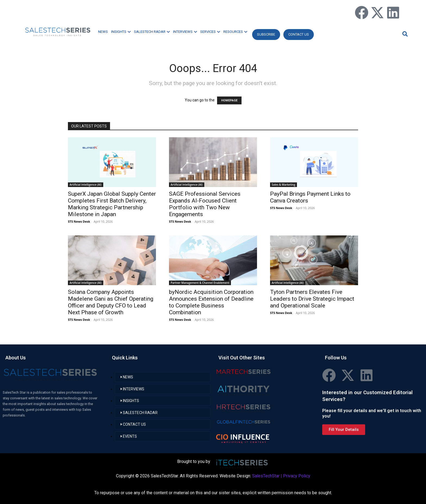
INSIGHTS (121, 32)
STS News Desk (79, 221)
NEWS (103, 32)
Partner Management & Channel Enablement (200, 283)
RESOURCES (235, 32)
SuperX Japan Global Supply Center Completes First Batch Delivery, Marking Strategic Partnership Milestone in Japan (112, 204)
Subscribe (266, 34)
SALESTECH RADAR (152, 32)
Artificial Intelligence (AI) (86, 185)
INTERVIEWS (185, 32)
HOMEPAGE (229, 100)
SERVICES (210, 32)
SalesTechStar (266, 476)
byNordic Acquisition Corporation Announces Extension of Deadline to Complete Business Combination (211, 302)
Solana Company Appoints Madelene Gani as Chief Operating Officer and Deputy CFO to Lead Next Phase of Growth (111, 302)
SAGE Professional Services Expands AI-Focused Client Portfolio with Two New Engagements (205, 204)
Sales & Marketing (284, 185)
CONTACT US (299, 34)
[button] (404, 34)
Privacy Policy (297, 476)
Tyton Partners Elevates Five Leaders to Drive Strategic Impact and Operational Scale (312, 299)
